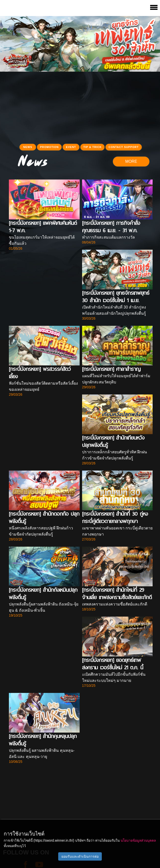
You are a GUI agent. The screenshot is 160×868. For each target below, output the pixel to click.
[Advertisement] (80, 106)
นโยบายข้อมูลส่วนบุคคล (138, 840)
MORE (131, 161)
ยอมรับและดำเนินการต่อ (80, 856)
